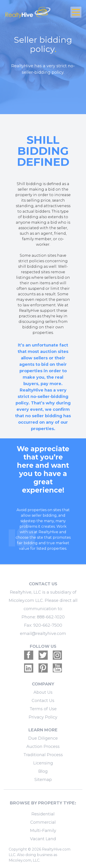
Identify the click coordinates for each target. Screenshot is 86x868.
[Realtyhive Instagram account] (57, 655)
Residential (43, 814)
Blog (43, 771)
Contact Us (43, 701)
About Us (43, 692)
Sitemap (43, 780)
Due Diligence (43, 738)
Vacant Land (43, 839)
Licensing (43, 763)
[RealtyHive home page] (30, 12)
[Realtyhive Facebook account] (29, 655)
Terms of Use (43, 709)
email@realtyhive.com (43, 634)
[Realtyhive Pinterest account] (43, 668)
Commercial (43, 822)
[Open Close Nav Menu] (76, 12)
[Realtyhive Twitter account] (43, 655)
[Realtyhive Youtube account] (57, 668)
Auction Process (43, 747)
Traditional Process (43, 755)
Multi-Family (43, 831)
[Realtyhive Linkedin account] (29, 668)
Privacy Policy (43, 717)
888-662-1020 (51, 617)
